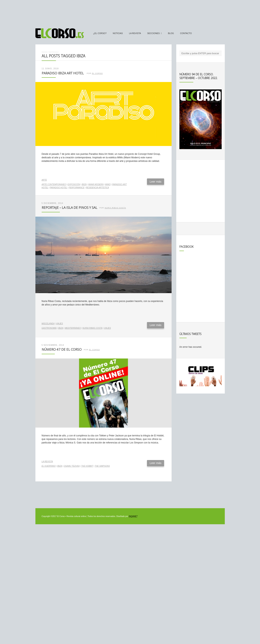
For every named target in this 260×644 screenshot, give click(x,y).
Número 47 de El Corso (62, 349)
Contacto (186, 33)
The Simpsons (102, 466)
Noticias (118, 33)
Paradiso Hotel (59, 188)
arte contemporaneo (54, 184)
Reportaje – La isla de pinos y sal (69, 208)
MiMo (108, 184)
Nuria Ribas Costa (115, 208)
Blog (171, 33)
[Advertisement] (130, 12)
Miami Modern (96, 184)
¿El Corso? (100, 33)
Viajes (59, 324)
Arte (44, 180)
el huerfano (49, 466)
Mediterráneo (73, 328)
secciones (154, 33)
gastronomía (49, 328)
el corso (94, 350)
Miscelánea (48, 324)
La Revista (135, 33)
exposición (74, 184)
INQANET (133, 516)
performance (77, 188)
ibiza (84, 184)
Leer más (156, 182)
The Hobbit (87, 466)
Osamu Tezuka (72, 466)
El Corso (97, 73)
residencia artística (97, 188)
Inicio (45, 52)
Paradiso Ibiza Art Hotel (63, 73)
